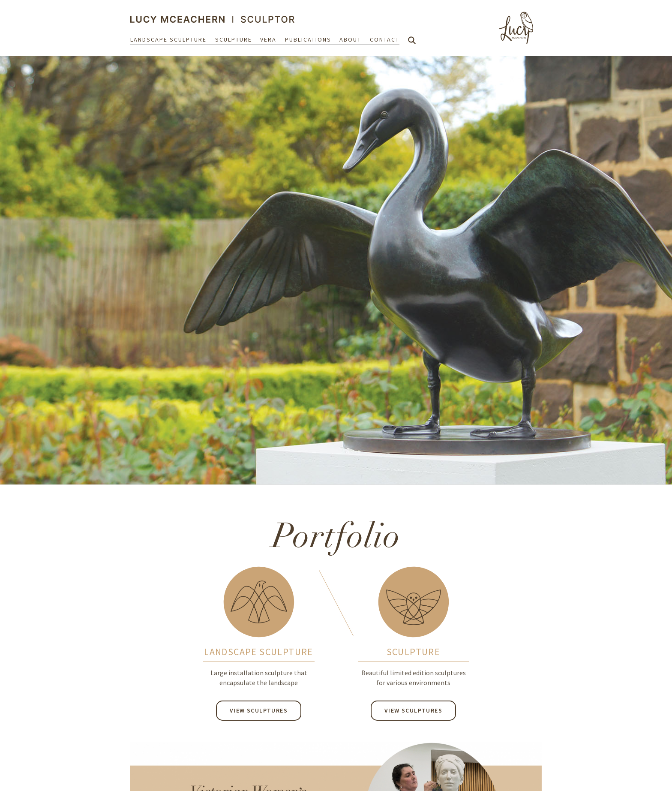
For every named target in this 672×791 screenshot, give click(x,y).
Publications (308, 39)
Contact (385, 39)
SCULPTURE (414, 652)
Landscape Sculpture (168, 39)
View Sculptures (259, 710)
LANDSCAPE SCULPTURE (259, 652)
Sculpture (234, 39)
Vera (268, 39)
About (350, 39)
